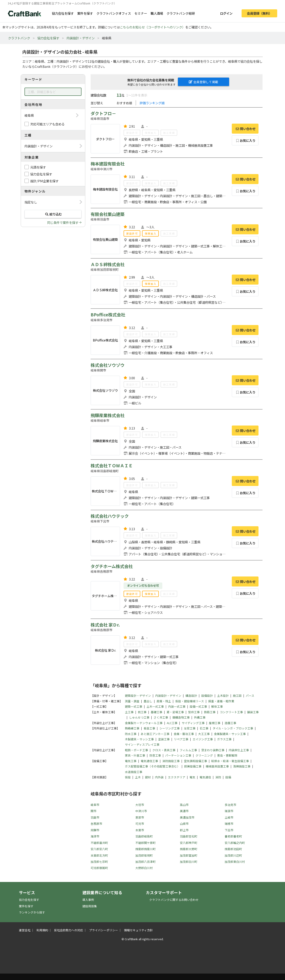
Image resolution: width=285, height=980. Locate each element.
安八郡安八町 (99, 849)
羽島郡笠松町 (189, 836)
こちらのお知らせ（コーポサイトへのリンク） (153, 27)
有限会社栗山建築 (108, 214)
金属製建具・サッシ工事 (230, 734)
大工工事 (204, 734)
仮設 (128, 777)
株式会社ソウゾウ (108, 365)
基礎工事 (157, 712)
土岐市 (229, 817)
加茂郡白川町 (189, 862)
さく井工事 (161, 717)
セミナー (141, 13)
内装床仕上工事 (239, 750)
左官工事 (190, 728)
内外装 (159, 777)
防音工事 (155, 755)
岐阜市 (95, 805)
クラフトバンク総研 (181, 13)
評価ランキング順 (152, 103)
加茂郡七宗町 (99, 862)
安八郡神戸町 (189, 843)
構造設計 (191, 696)
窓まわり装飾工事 (213, 750)
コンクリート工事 (231, 712)
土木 (138, 777)
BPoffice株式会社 (108, 315)
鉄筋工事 (210, 712)
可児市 (140, 824)
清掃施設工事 (242, 766)
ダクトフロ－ (103, 113)
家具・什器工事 (135, 755)
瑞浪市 (229, 811)
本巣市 (140, 830)
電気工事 (131, 761)
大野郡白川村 (144, 868)
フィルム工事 (188, 750)
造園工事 (230, 723)
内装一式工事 (177, 706)
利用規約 (42, 930)
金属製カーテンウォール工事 (144, 723)
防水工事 (131, 734)
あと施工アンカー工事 (155, 734)
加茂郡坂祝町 (144, 855)
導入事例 (88, 900)
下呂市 (229, 830)
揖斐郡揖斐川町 (146, 849)
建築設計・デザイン (138, 696)
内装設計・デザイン (81, 38)
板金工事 (149, 728)
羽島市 (95, 817)
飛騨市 (95, 830)
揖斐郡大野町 (189, 849)
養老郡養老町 (233, 836)
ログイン (226, 13)
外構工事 (200, 717)
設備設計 (207, 696)
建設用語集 (90, 906)
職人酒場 (157, 13)
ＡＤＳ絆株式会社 (108, 264)
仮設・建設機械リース (190, 701)
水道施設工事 (134, 772)
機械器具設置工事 (217, 766)
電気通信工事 (149, 761)
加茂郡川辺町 (233, 855)
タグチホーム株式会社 (112, 566)
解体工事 (217, 706)
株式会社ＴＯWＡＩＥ (112, 466)
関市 (94, 811)
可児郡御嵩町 (99, 868)
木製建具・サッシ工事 (139, 739)
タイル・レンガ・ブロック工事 (233, 728)
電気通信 (205, 777)
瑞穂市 (229, 824)
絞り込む (53, 214)
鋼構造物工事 (181, 717)
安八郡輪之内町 (235, 843)
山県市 (184, 824)
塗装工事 (164, 739)
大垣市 (140, 805)
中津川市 (141, 811)
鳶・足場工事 (175, 712)
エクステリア (177, 777)
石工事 (204, 728)
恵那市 (140, 817)
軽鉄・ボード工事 (136, 750)
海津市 (95, 836)
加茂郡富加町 (189, 855)
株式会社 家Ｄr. (105, 625)
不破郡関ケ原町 (146, 843)
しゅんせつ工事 (139, 717)
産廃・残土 (164, 701)
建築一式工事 (134, 706)
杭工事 (142, 712)
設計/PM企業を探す (44, 181)
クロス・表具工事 (164, 750)
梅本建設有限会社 (108, 164)
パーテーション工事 (178, 755)
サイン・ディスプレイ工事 (142, 744)
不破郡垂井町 (99, 843)
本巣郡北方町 (99, 855)
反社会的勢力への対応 (69, 930)
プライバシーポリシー (104, 930)
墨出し (148, 701)
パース (250, 696)
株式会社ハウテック (110, 516)
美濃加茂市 (187, 817)
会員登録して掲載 (204, 82)
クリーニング (204, 755)
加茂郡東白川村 (235, 862)
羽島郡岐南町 (144, 836)
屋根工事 (215, 723)
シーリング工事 (170, 728)
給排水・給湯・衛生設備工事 (230, 761)
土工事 (129, 712)
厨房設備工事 (193, 766)
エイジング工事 (203, 739)
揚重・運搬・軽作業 (221, 701)
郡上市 (184, 830)
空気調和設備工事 (195, 761)
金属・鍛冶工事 (184, 734)
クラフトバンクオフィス (114, 13)
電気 (192, 777)
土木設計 (223, 696)
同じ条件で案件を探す (63, 222)
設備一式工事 (198, 706)
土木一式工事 (155, 706)
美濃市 (184, 811)
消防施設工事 (171, 761)
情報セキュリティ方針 (138, 930)
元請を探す (38, 167)
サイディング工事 (193, 723)
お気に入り (245, 140)
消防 (218, 777)
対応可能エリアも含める (47, 124)
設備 (228, 777)
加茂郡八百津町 (146, 862)
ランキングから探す (32, 912)
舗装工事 (253, 712)
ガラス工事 (224, 739)
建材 (148, 777)
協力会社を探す (63, 13)
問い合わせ (245, 129)
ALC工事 (172, 723)
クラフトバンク (19, 38)
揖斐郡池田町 (233, 849)
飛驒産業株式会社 (108, 415)
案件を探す (85, 13)
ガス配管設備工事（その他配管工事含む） (152, 766)
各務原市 (96, 824)
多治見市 (230, 805)
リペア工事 (181, 739)
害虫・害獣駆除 (227, 755)
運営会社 (25, 930)
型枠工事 (194, 712)
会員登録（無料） (259, 13)
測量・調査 (132, 701)
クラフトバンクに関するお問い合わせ (174, 900)
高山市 (184, 805)
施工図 (237, 696)
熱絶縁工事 (132, 728)
